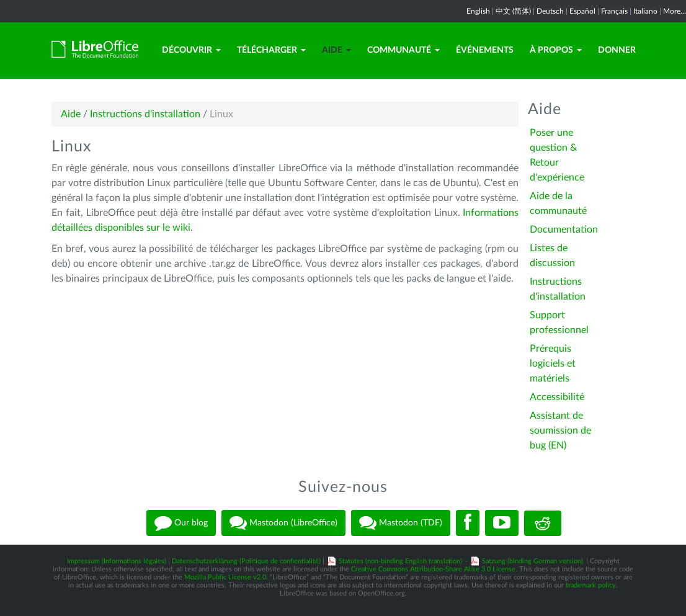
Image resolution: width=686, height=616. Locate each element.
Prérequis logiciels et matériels (553, 364)
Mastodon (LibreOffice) (283, 523)
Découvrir (191, 50)
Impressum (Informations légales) (117, 561)
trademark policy (591, 585)
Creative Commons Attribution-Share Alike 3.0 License (433, 569)
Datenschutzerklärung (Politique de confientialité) (246, 561)
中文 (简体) (513, 11)
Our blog (181, 523)
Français (614, 11)
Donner (617, 50)
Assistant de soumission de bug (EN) (560, 431)
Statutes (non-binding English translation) (400, 561)
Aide (336, 50)
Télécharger (271, 50)
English (478, 11)
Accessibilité (557, 397)
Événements (485, 50)
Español (582, 11)
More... (675, 11)
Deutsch (550, 11)
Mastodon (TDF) (401, 523)
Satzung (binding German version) (532, 561)
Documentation (564, 230)
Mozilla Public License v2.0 (225, 577)
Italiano (645, 11)
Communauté (403, 50)
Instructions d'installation (145, 114)
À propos (556, 50)
